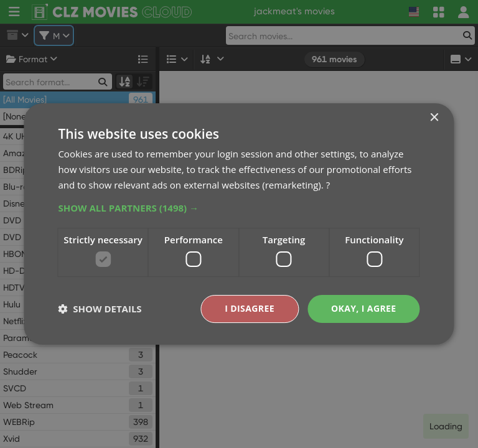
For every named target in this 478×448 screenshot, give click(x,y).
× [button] (434, 118)
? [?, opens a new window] (328, 185)
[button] (239, 208)
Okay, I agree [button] (364, 308)
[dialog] (239, 224)
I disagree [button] (250, 308)
